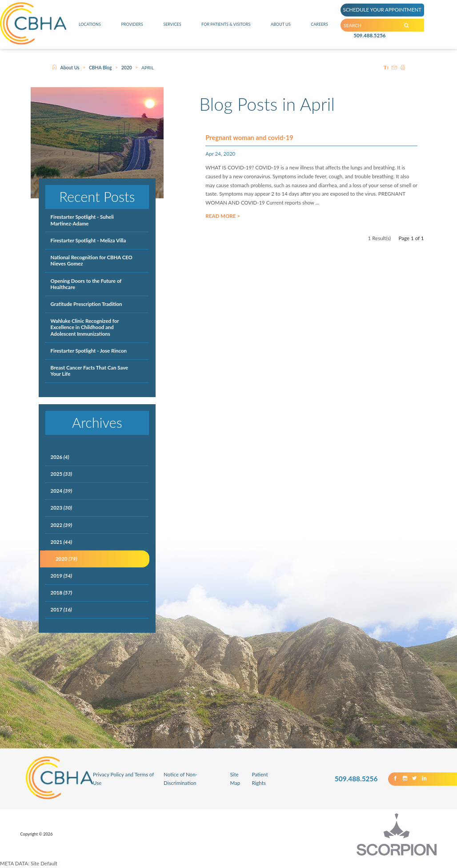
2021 (62, 542)
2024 (62, 491)
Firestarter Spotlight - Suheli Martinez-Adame (82, 220)
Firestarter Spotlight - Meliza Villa (88, 240)
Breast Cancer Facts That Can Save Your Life (90, 371)
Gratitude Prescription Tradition (86, 304)
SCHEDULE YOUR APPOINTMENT (389, 10)
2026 (60, 457)
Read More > (222, 224)
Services (170, 29)
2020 (127, 68)
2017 (61, 609)
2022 (62, 525)
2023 (62, 508)
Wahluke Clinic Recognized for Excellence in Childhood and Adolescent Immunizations (85, 327)
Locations (89, 29)
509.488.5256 (370, 42)
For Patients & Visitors (226, 29)
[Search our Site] (422, 29)
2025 (62, 474)
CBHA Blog (100, 68)
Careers (321, 29)
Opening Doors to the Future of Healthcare (86, 284)
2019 (62, 576)
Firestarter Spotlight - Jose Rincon (89, 351)
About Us (283, 29)
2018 (62, 593)
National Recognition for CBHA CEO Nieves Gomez (92, 260)
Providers (131, 29)
